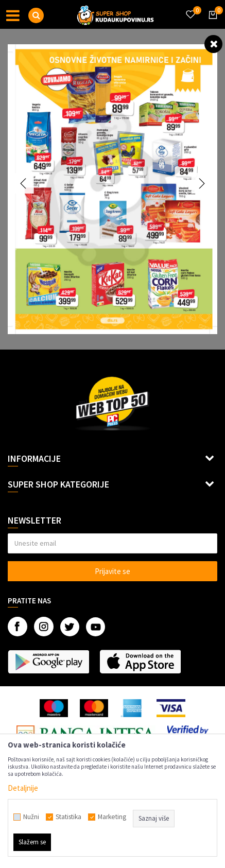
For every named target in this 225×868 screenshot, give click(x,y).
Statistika (68, 817)
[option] (112, 189)
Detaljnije (23, 788)
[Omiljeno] (190, 8)
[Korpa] (211, 24)
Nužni (31, 817)
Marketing (112, 817)
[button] (36, 15)
